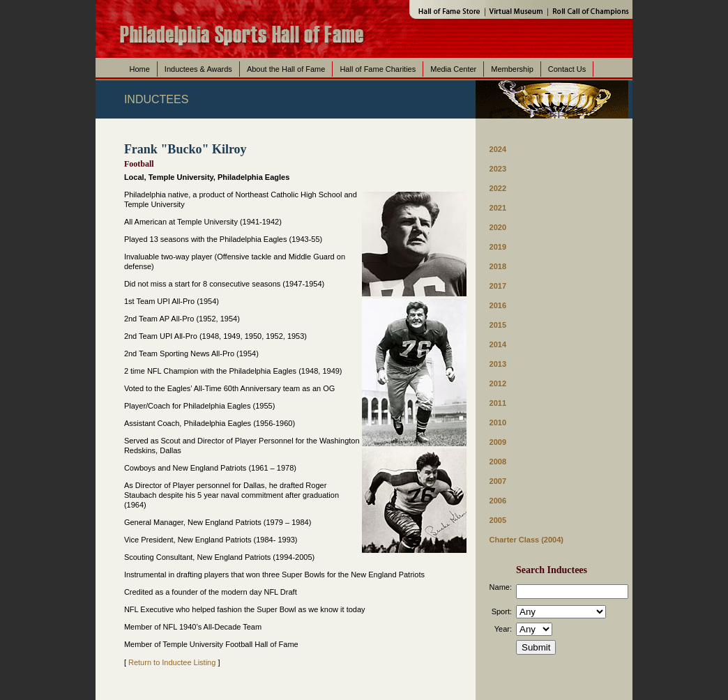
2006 (498, 501)
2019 (498, 247)
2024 (498, 149)
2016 (498, 305)
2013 (498, 364)
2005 (498, 520)
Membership (512, 69)
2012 (498, 383)
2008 (498, 462)
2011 (498, 403)
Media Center (453, 69)
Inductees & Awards (198, 69)
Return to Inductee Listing (172, 662)
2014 (498, 344)
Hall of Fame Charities (378, 69)
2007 (498, 481)
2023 (498, 169)
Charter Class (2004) (526, 540)
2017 (498, 286)
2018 (498, 266)
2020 (498, 227)
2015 (498, 325)
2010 (498, 423)
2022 (498, 188)
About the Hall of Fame (286, 69)
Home (140, 69)
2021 (498, 208)
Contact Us (567, 69)
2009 (498, 442)
